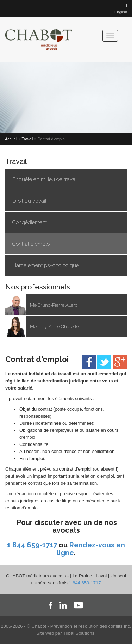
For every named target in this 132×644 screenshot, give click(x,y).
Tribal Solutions (79, 633)
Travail (28, 139)
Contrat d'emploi (32, 244)
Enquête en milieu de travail (45, 179)
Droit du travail (29, 201)
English (121, 12)
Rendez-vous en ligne (91, 549)
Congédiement (30, 222)
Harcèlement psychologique (46, 265)
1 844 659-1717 (32, 545)
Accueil (11, 139)
